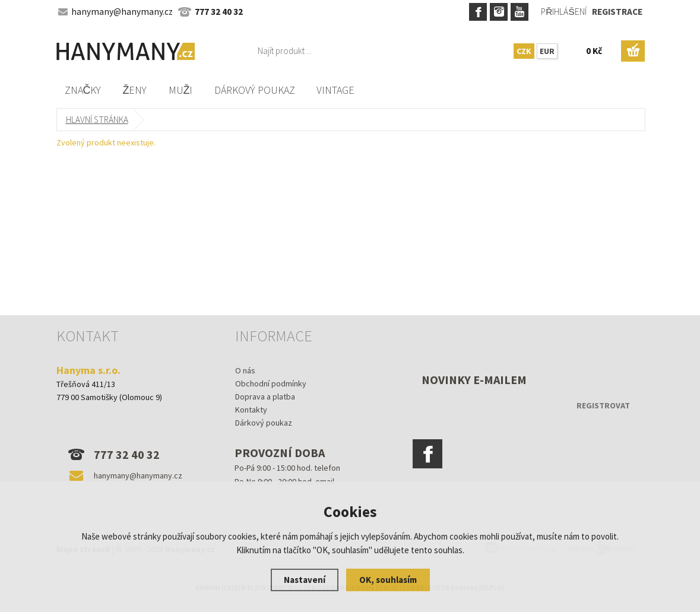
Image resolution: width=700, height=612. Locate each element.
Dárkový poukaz (255, 90)
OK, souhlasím (388, 580)
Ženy (135, 90)
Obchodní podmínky (271, 383)
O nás (245, 370)
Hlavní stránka (97, 120)
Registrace (617, 12)
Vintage (335, 90)
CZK (524, 51)
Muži (181, 90)
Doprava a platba (265, 397)
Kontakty (251, 410)
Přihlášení (563, 12)
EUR (547, 51)
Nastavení (305, 580)
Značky (83, 90)
